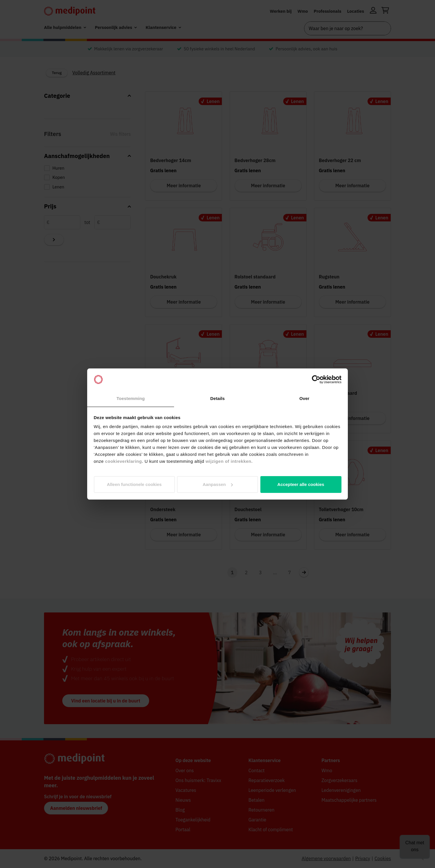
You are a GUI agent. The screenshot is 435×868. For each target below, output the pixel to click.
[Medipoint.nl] (70, 11)
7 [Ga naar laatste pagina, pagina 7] (290, 572)
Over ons (185, 770)
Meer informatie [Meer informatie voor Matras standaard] (352, 418)
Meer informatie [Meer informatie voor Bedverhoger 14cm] (184, 186)
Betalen (257, 800)
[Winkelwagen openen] (385, 11)
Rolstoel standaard (255, 277)
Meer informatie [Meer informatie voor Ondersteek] (184, 535)
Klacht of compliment (271, 830)
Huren (58, 168)
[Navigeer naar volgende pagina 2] (304, 572)
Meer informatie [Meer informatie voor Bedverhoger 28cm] (268, 186)
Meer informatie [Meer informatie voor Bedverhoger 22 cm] (352, 186)
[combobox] (348, 28)
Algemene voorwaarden (326, 858)
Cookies (383, 858)
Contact (257, 770)
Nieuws (183, 800)
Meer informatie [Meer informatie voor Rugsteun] (352, 302)
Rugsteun (329, 277)
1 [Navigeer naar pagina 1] (232, 572)
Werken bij (281, 11)
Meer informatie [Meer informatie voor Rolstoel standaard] (268, 302)
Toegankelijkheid (193, 820)
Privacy (363, 858)
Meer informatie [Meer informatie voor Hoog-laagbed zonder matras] (184, 418)
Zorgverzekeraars (339, 780)
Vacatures (186, 790)
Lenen (58, 187)
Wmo (303, 11)
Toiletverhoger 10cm (341, 509)
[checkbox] (87, 168)
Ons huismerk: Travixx (198, 780)
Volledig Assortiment (94, 73)
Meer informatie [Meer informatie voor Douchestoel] (268, 535)
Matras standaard (338, 393)
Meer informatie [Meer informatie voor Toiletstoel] (268, 418)
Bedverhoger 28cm (255, 160)
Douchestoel (248, 509)
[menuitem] (65, 28)
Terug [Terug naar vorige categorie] (57, 73)
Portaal (183, 830)
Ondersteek (163, 509)
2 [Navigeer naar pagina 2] (246, 572)
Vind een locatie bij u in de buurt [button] (106, 701)
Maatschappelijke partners (349, 800)
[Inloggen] (373, 11)
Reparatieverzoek (267, 780)
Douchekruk (163, 277)
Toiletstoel (246, 393)
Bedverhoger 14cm (171, 160)
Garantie (257, 820)
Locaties (356, 11)
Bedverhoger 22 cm (340, 160)
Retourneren (262, 810)
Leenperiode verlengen (272, 790)
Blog (180, 810)
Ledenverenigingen (341, 790)
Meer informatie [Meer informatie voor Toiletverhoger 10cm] (352, 535)
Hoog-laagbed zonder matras (182, 393)
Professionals (327, 11)
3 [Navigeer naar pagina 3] (260, 572)
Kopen (59, 177)
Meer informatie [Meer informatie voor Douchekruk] (184, 302)
